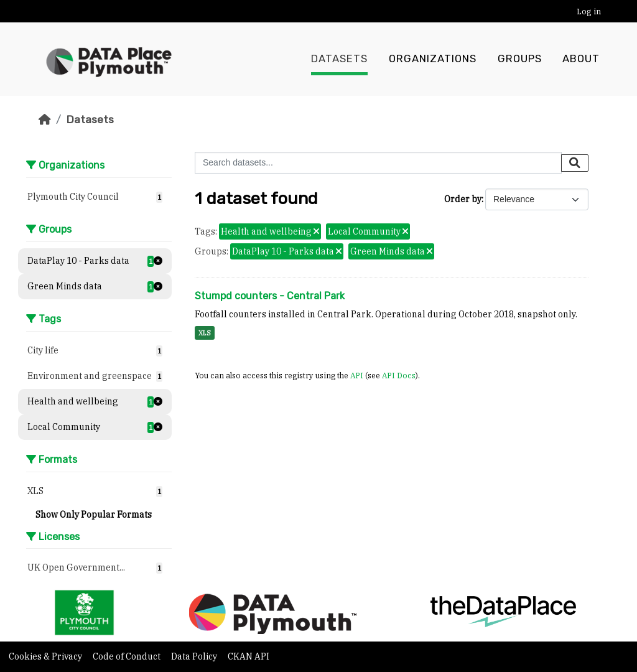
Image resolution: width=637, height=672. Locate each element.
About (581, 59)
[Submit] (575, 163)
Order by (463, 199)
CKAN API (249, 656)
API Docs (399, 375)
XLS (205, 333)
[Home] (45, 119)
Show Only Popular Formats (94, 515)
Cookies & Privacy (46, 656)
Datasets (339, 59)
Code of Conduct (128, 656)
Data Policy (195, 656)
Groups (520, 59)
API (357, 375)
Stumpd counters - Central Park (270, 296)
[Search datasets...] (378, 163)
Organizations (433, 59)
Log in (589, 12)
